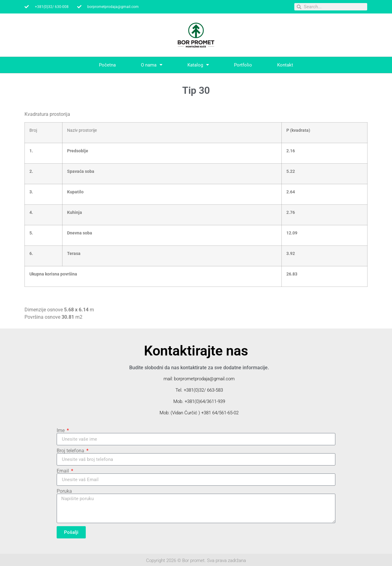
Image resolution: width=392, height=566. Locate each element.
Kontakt (285, 65)
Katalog (198, 65)
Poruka (64, 491)
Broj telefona (71, 451)
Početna (107, 65)
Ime (61, 431)
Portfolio (243, 65)
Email (63, 471)
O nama (152, 65)
